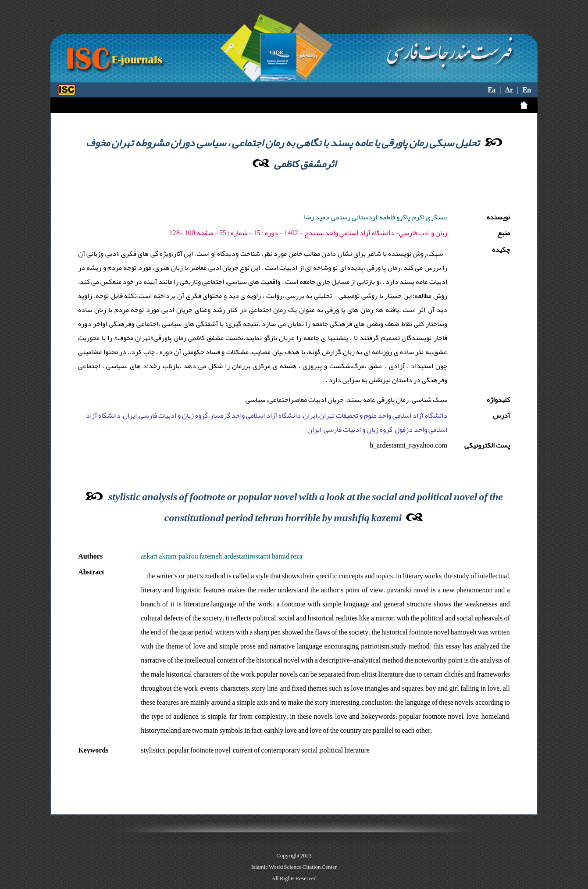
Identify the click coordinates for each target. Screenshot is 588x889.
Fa (492, 90)
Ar (509, 90)
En (527, 90)
